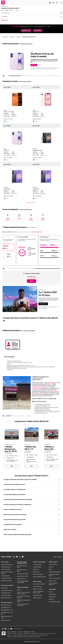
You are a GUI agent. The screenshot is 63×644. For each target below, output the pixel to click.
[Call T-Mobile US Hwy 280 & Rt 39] (32, 13)
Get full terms (53, 69)
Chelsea (18, 37)
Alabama (12, 37)
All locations (5, 37)
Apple (51, 391)
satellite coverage (37, 388)
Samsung (56, 391)
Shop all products (32, 203)
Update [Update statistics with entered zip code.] (31, 281)
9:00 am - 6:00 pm (52, 455)
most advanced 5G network (40, 387)
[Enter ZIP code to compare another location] (32, 277)
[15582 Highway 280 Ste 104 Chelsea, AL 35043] (32, 17)
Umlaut (14, 232)
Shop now (34, 65)
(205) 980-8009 (30, 457)
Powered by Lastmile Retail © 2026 (31, 642)
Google (36, 393)
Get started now (43, 304)
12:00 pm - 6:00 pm (12, 456)
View (12, 466)
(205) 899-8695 (50, 457)
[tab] (31, 480)
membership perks (52, 383)
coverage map (38, 232)
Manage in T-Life (26, 31)
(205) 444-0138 (10, 458)
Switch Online (38, 31)
